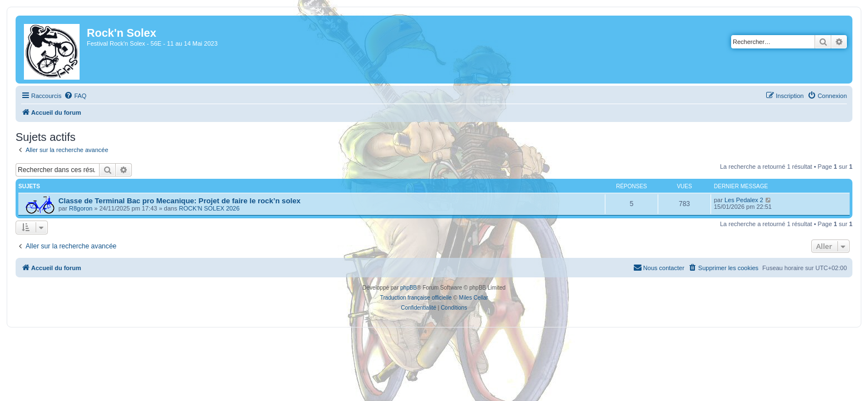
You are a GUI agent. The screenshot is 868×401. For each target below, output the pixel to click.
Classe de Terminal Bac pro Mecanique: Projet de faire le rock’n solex (173, 201)
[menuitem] (68, 96)
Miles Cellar (474, 298)
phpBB (408, 288)
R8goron (74, 208)
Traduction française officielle (416, 298)
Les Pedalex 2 (751, 200)
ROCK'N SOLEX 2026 (203, 208)
